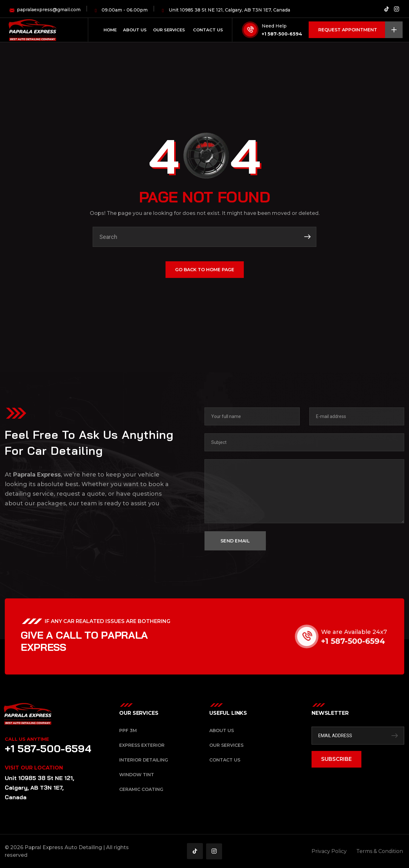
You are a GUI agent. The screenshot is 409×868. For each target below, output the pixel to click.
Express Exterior (142, 745)
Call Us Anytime (27, 739)
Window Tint (137, 775)
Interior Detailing (144, 760)
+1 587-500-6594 (282, 34)
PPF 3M (128, 730)
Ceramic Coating (141, 789)
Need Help (274, 26)
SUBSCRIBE (336, 759)
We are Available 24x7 (366, 632)
